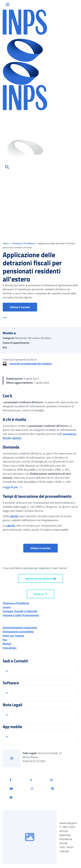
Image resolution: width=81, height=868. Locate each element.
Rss (5, 640)
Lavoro (7, 607)
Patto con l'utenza (13, 636)
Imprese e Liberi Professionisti (21, 615)
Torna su (40, 594)
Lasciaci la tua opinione (40, 578)
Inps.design (10, 648)
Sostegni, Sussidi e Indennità (20, 611)
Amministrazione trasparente (20, 627)
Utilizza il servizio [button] (23, 307)
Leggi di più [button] (11, 487)
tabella (14, 516)
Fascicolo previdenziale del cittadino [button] (31, 364)
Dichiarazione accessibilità (18, 632)
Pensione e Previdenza (24, 243)
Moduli (7, 644)
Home (6, 243)
